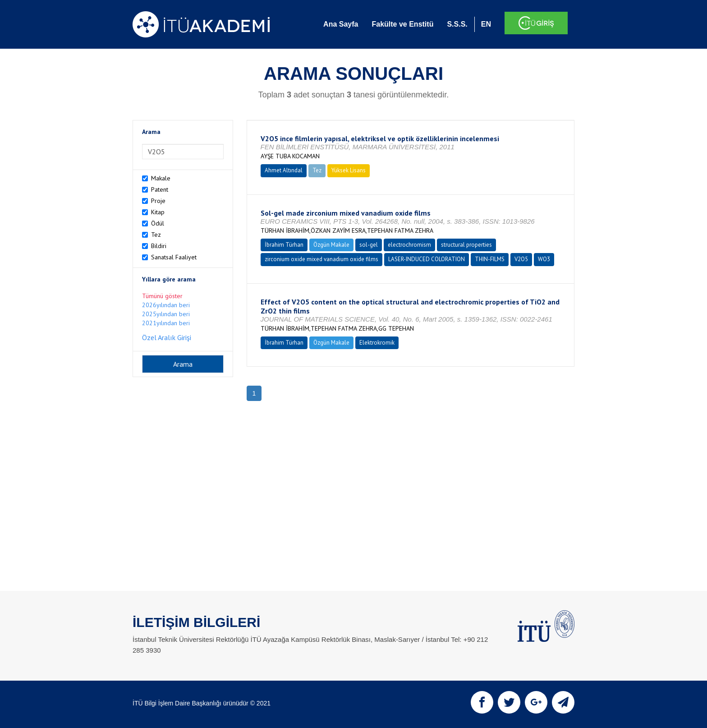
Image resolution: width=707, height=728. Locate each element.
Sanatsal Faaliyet (174, 257)
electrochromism (409, 245)
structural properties (466, 245)
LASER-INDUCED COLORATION (427, 259)
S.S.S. (457, 24)
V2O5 (521, 259)
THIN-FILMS (490, 259)
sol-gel (369, 245)
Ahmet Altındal (284, 170)
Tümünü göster (162, 296)
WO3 (544, 259)
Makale (161, 178)
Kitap (158, 212)
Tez (156, 235)
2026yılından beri (166, 305)
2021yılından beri (166, 323)
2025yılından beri (166, 314)
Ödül (158, 223)
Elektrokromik (377, 343)
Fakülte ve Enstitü (402, 24)
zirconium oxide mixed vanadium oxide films (321, 259)
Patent (160, 189)
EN (486, 24)
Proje (158, 201)
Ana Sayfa (341, 24)
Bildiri (159, 246)
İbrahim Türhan (284, 245)
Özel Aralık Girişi (167, 337)
